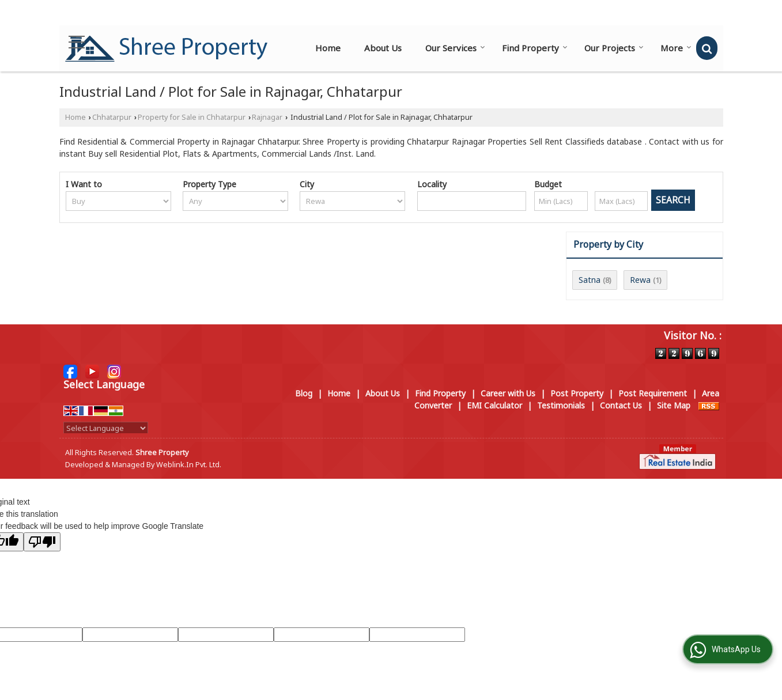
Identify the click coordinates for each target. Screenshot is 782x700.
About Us (383, 48)
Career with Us (508, 393)
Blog (304, 393)
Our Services (455, 48)
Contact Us (621, 405)
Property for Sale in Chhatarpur (192, 117)
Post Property (577, 393)
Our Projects (614, 48)
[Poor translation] (42, 542)
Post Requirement (653, 393)
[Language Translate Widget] (106, 428)
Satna (590, 280)
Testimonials (561, 405)
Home (328, 48)
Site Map (674, 405)
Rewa (640, 280)
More (676, 48)
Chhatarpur (112, 117)
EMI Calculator (494, 405)
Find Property (535, 48)
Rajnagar (267, 117)
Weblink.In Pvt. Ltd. (189, 465)
